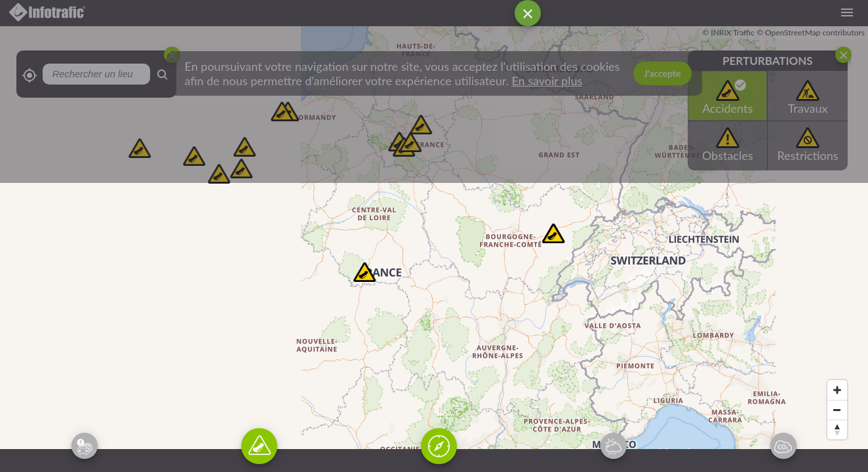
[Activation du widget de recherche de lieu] (439, 446)
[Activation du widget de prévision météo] (614, 446)
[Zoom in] (837, 390)
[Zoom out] (837, 410)
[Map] (434, 249)
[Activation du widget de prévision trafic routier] (85, 446)
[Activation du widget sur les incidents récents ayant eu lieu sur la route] (259, 446)
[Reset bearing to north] (837, 429)
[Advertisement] (426, 98)
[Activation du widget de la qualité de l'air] (783, 446)
